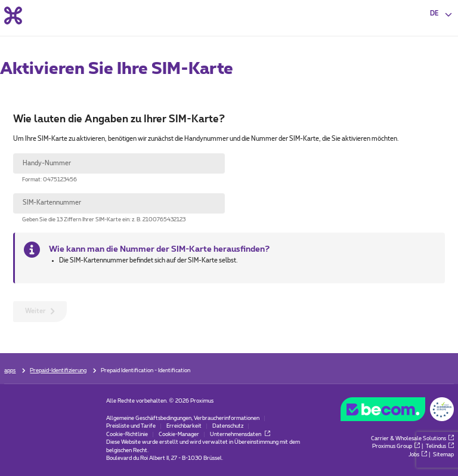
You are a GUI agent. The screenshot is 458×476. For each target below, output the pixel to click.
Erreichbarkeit (184, 426)
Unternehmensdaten (240, 435)
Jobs (418, 455)
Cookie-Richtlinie (127, 435)
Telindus (440, 446)
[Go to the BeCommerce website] (397, 411)
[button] (442, 14)
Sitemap (443, 455)
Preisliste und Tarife (131, 426)
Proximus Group (396, 446)
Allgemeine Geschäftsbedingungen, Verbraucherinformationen (183, 418)
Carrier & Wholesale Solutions (412, 439)
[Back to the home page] (13, 15)
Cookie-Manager (179, 435)
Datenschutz (228, 426)
